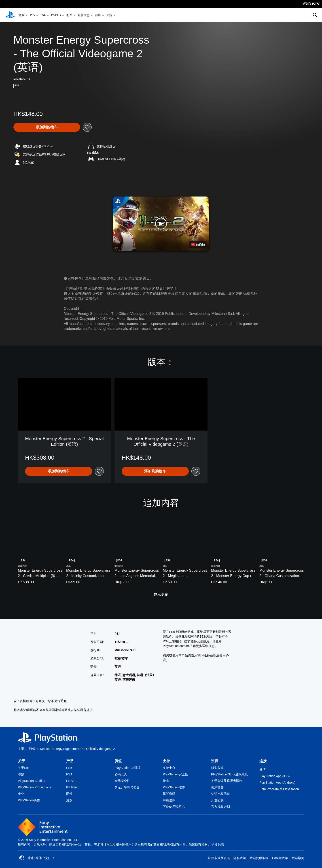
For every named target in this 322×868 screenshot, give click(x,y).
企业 (21, 794)
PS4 (43, 15)
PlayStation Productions (35, 787)
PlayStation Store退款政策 (229, 774)
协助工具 (121, 774)
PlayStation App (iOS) (274, 776)
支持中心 (169, 768)
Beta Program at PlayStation (279, 789)
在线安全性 (122, 781)
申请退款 (169, 800)
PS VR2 (72, 781)
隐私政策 (240, 858)
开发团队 (217, 800)
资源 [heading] (215, 761)
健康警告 (217, 787)
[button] (161, 224)
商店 (98, 15)
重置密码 (169, 794)
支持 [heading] (166, 761)
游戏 (21, 15)
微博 (263, 770)
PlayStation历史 (29, 800)
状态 (166, 781)
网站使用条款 (259, 858)
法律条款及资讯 (219, 858)
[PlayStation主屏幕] (10, 15)
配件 (69, 15)
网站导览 (298, 858)
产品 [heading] (70, 761)
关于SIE (24, 768)
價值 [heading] (118, 761)
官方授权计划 (220, 807)
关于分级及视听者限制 (227, 781)
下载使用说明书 (174, 807)
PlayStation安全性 (175, 774)
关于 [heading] (21, 761)
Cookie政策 (280, 858)
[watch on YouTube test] (198, 245)
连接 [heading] (263, 761)
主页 (21, 749)
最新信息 (84, 15)
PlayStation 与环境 (128, 768)
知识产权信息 (220, 794)
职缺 (21, 774)
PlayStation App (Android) (277, 783)
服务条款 (217, 768)
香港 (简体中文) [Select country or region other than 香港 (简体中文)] (37, 858)
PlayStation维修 (174, 787)
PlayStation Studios (31, 781)
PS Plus (56, 15)
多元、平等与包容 (127, 787)
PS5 (32, 15)
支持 (109, 15)
